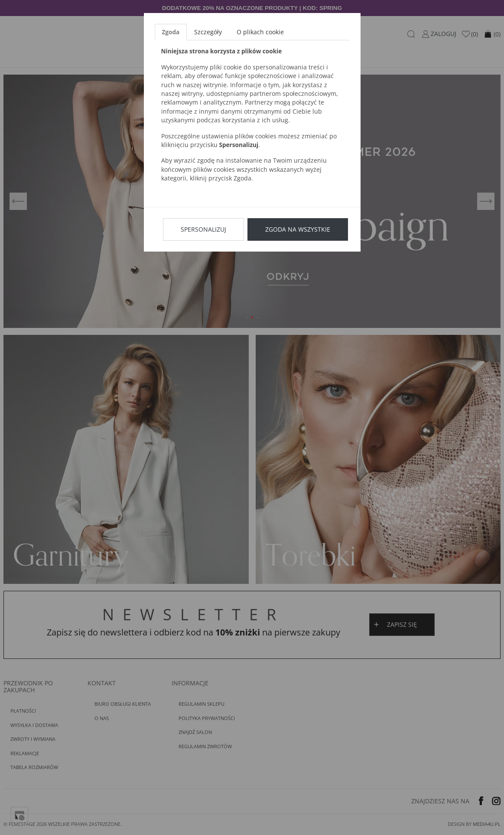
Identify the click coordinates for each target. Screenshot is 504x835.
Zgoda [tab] (171, 32)
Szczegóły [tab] (208, 32)
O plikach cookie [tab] (260, 32)
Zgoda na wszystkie (298, 229)
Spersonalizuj (203, 229)
